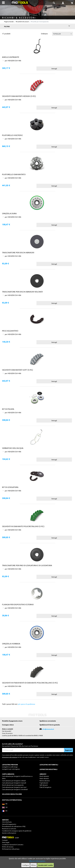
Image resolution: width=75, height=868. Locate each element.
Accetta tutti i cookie (45, 865)
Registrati (68, 750)
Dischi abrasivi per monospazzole (13, 785)
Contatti (5, 840)
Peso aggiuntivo (10, 331)
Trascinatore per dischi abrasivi (18, 252)
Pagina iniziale (9, 22)
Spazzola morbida (11, 644)
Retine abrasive (45, 781)
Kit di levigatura (10, 487)
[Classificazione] (63, 34)
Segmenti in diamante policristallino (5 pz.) (23, 526)
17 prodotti (6, 34)
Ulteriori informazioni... (38, 861)
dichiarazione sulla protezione (10, 757)
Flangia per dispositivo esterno (18, 604)
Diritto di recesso (8, 847)
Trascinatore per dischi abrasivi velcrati (22, 292)
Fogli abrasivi (44, 783)
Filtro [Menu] (37, 26)
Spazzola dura (9, 213)
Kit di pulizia (8, 409)
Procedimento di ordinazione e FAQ (14, 826)
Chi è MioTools (7, 822)
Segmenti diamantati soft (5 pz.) (18, 370)
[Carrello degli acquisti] (72, 3)
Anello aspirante (11, 57)
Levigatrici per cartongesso (11, 769)
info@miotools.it (48, 729)
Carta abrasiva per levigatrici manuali (14, 783)
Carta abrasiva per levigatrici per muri (14, 787)
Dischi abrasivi (44, 776)
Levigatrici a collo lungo (10, 767)
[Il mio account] (63, 3)
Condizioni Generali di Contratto (13, 844)
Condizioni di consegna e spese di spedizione (17, 831)
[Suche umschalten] (54, 3)
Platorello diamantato (14, 174)
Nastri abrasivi (44, 778)
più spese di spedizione (27, 704)
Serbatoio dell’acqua (13, 448)
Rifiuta (34, 865)
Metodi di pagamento (9, 824)
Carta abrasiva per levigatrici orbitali (14, 781)
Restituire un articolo (9, 829)
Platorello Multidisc (12, 135)
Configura (26, 865)
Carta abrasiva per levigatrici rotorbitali (15, 789)
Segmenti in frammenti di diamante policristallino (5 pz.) (30, 683)
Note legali (6, 842)
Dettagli (54, 69)
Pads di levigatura (45, 787)
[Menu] (3, 3)
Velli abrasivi (44, 785)
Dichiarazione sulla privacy (11, 849)
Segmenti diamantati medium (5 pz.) (19, 96)
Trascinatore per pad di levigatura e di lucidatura (27, 565)
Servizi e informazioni (9, 833)
